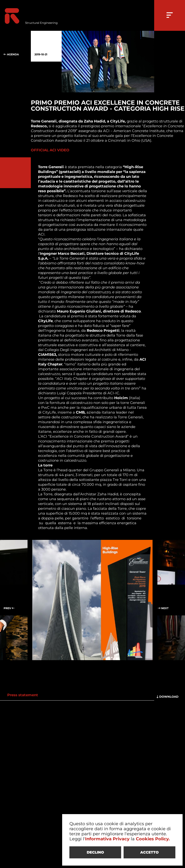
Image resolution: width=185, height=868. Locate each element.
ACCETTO (149, 852)
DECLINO (95, 852)
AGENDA (15, 46)
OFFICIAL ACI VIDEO (50, 150)
